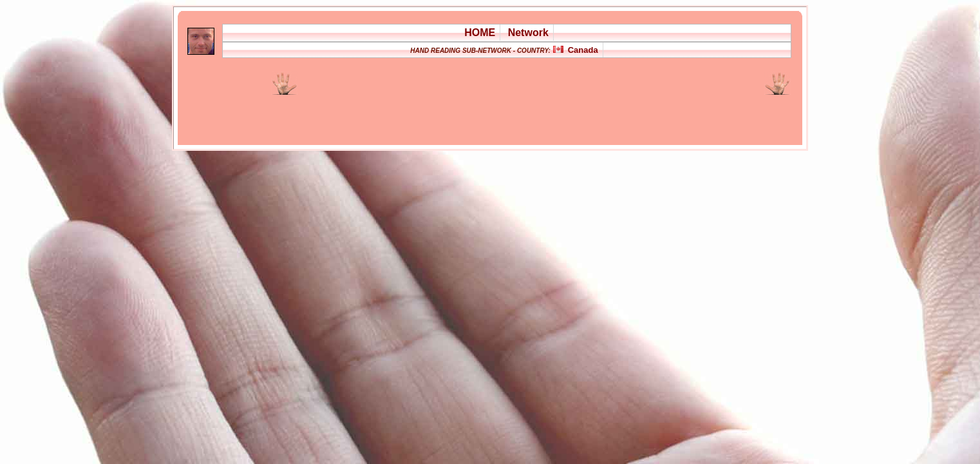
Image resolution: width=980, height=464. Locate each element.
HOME (480, 33)
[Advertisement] (451, 112)
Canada (583, 50)
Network (528, 33)
